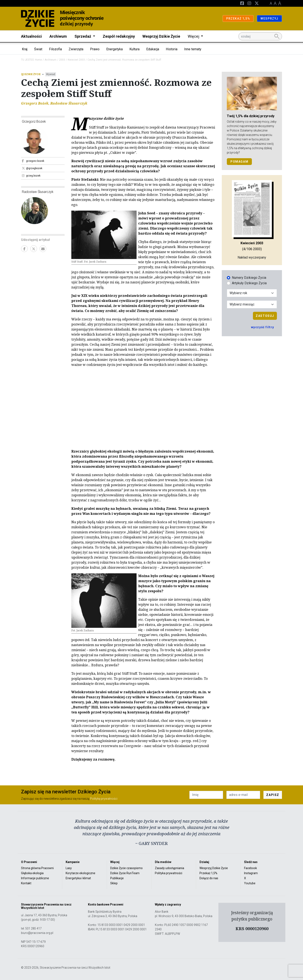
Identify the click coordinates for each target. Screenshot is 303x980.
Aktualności (31, 36)
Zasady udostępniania (169, 868)
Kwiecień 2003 (76, 60)
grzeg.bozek (31, 176)
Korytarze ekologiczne (80, 873)
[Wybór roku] (252, 293)
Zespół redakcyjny (119, 36)
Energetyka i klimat (78, 878)
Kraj (25, 49)
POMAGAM (239, 162)
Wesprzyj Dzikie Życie (161, 36)
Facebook (251, 868)
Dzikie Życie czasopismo (126, 868)
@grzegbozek (32, 168)
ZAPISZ (273, 795)
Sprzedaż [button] (83, 36)
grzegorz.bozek (33, 161)
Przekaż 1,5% (208, 873)
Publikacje (117, 878)
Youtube (250, 883)
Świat (38, 49)
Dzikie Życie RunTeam (125, 873)
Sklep (114, 883)
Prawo (95, 49)
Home (38, 60)
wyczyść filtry (263, 327)
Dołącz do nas (209, 878)
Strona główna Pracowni (37, 868)
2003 (62, 60)
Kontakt (26, 883)
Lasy (69, 868)
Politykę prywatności (104, 799)
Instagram (251, 873)
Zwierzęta (76, 49)
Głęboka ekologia (32, 873)
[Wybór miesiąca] (252, 304)
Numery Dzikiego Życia (249, 278)
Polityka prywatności (169, 873)
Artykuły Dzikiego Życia (249, 283)
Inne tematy (193, 49)
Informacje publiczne (35, 878)
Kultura (134, 49)
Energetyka (114, 49)
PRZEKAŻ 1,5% (238, 19)
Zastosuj (265, 316)
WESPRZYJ (269, 19)
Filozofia (55, 49)
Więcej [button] (194, 36)
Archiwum (58, 36)
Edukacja (153, 49)
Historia (172, 49)
